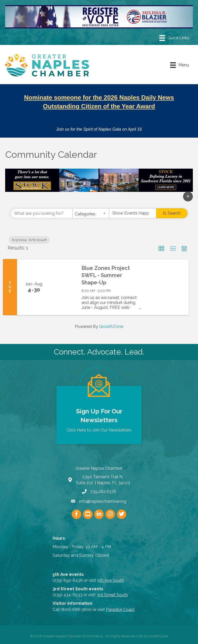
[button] (188, 197)
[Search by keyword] (42, 213)
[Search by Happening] (133, 213)
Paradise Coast (120, 610)
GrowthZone (111, 327)
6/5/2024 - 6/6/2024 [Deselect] (29, 240)
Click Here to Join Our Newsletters (99, 430)
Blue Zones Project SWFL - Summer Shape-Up (106, 275)
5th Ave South (111, 580)
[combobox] (91, 213)
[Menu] (174, 38)
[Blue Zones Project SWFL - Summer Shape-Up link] (63, 287)
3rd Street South (112, 595)
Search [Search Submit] (172, 213)
